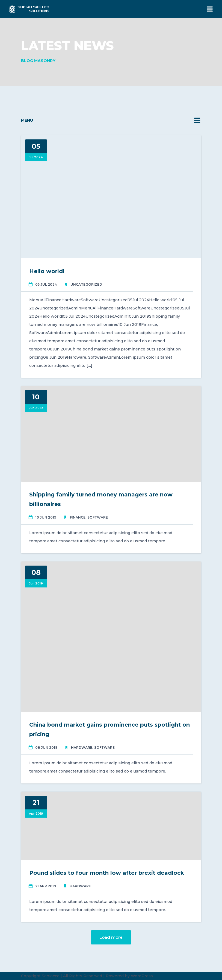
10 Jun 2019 (46, 517)
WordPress (142, 976)
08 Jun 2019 (46, 748)
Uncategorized (86, 284)
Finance (78, 517)
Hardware (82, 748)
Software (98, 517)
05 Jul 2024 (46, 284)
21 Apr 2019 (46, 886)
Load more (111, 937)
